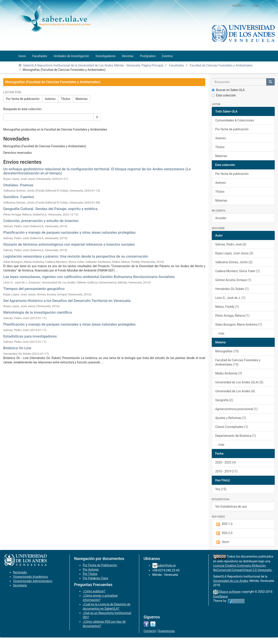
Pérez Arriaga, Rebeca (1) (232, 316)
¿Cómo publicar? (94, 591)
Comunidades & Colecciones (235, 120)
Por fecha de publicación (23, 99)
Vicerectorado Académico (31, 577)
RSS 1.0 (224, 524)
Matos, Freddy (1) (227, 307)
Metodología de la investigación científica (38, 312)
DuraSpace (220, 596)
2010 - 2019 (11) (226, 471)
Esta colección (224, 95)
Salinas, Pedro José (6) (231, 244)
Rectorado (20, 572)
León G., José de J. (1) (230, 298)
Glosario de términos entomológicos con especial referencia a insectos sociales (69, 244)
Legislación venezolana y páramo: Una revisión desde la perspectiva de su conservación (76, 256)
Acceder (221, 218)
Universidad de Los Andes (231, 581)
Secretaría (20, 585)
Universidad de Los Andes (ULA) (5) (239, 382)
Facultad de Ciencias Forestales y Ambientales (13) (238, 362)
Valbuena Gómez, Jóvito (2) (234, 262)
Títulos (65, 99)
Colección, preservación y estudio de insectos (41, 221)
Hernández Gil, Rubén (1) (232, 289)
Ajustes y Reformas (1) (231, 418)
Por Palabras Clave (95, 578)
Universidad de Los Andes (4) (235, 391)
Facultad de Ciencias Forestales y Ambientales (221, 65)
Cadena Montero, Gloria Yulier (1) (238, 271)
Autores (50, 99)
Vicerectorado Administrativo (33, 581)
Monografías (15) (227, 351)
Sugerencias (166, 631)
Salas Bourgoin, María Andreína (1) (239, 324)
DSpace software (229, 592)
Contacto (150, 631)
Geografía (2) (224, 400)
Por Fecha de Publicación (100, 565)
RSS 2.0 (224, 533)
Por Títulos (90, 574)
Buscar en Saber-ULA (228, 90)
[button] (239, 5)
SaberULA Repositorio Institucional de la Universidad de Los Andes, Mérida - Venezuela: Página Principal (93, 65)
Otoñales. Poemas (18, 185)
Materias (82, 99)
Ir (97, 117)
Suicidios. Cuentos (19, 197)
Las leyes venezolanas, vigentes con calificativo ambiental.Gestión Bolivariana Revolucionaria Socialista (89, 277)
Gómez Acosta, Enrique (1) (233, 280)
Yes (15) (221, 489)
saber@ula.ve (167, 565)
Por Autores (91, 570)
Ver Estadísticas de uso (231, 507)
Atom (222, 542)
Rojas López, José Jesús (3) (234, 253)
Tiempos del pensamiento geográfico (34, 289)
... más (220, 333)
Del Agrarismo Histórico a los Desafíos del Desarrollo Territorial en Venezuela (67, 301)
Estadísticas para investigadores (30, 336)
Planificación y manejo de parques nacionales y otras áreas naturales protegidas (69, 232)
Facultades (177, 65)
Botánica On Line (17, 348)
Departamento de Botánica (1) (236, 436)
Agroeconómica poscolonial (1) (236, 409)
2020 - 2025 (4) (226, 462)
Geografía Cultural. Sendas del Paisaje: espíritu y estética (50, 209)
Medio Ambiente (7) (229, 373)
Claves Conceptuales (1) (232, 427)
